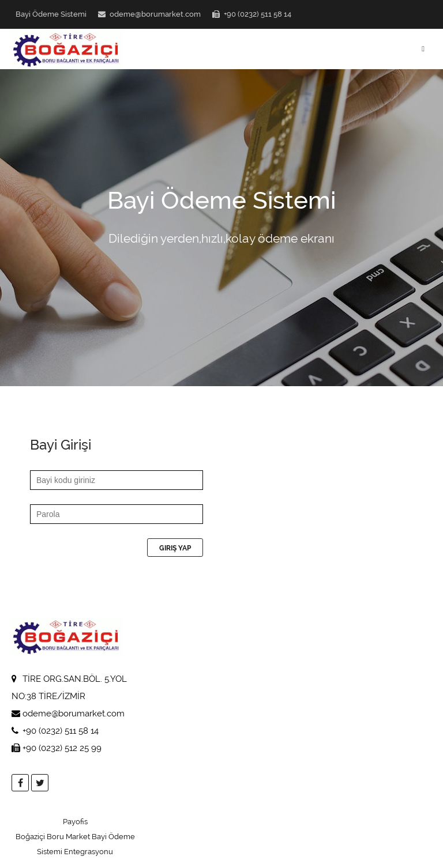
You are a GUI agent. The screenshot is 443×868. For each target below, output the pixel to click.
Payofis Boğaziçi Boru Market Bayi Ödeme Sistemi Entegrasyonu (75, 837)
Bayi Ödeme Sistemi (51, 14)
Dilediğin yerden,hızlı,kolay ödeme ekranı (221, 238)
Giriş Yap (175, 548)
